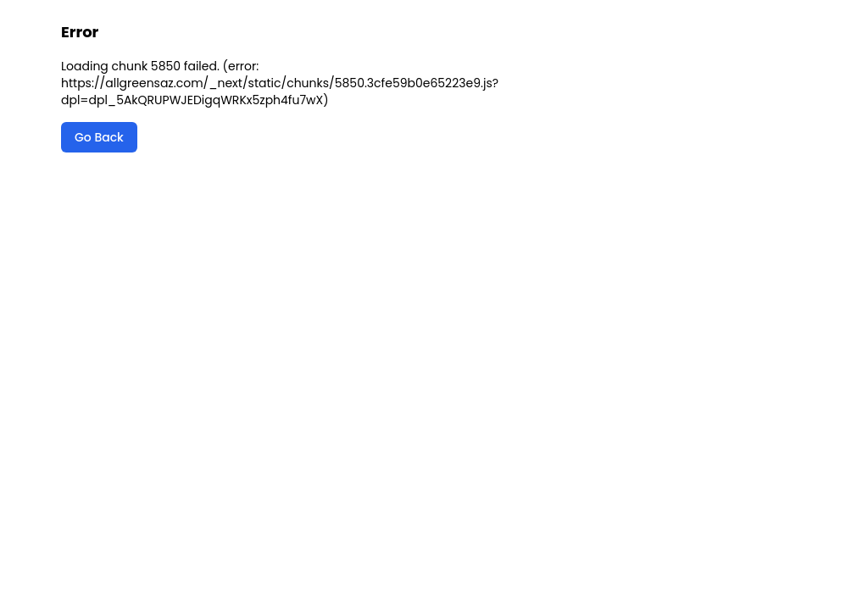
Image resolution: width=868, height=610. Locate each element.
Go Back (99, 137)
